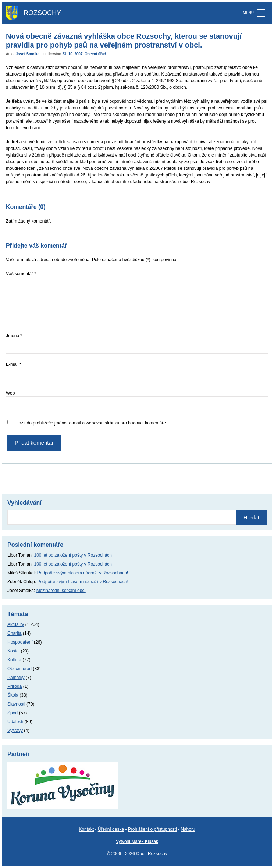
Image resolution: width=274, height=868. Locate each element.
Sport (13, 713)
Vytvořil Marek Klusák (137, 841)
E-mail (14, 364)
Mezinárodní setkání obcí (61, 591)
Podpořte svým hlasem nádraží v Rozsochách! (83, 573)
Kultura (14, 660)
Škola (13, 695)
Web (10, 393)
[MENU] (261, 13)
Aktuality (16, 624)
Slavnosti (16, 704)
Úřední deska (111, 829)
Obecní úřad (95, 54)
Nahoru (188, 829)
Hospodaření (20, 642)
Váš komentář (21, 274)
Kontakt (86, 829)
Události (15, 722)
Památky (16, 678)
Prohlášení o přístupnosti (152, 829)
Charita (15, 633)
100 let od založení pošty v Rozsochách (73, 555)
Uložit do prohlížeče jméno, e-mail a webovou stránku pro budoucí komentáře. (91, 423)
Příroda (15, 686)
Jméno (14, 336)
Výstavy (15, 731)
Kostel (13, 651)
